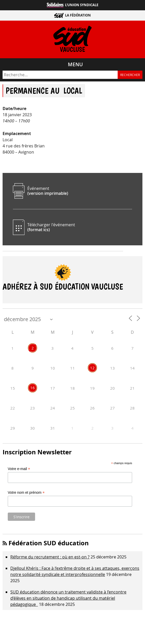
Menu (75, 64)
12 (92, 368)
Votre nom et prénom (26, 493)
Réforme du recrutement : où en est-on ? (50, 557)
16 (33, 388)
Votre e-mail (19, 469)
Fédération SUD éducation (49, 543)
